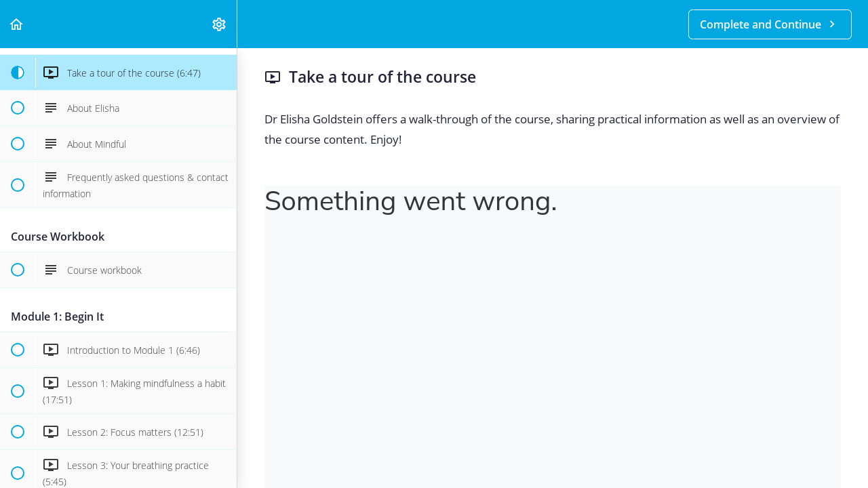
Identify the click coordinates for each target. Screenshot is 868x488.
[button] (17, 24)
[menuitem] (220, 24)
